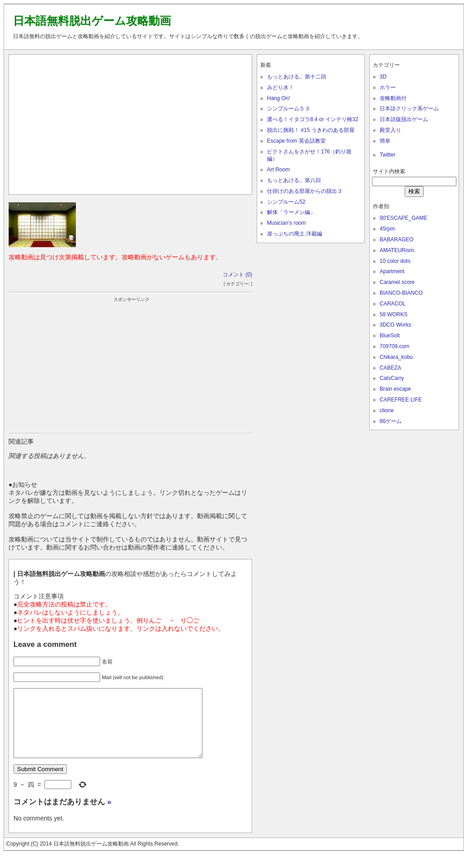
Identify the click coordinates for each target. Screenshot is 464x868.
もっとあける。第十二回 (297, 77)
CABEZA (390, 368)
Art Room (278, 170)
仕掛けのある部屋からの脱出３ (305, 191)
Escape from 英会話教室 (296, 141)
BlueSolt (390, 336)
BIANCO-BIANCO (401, 293)
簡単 (385, 141)
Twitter (387, 155)
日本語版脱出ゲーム (404, 119)
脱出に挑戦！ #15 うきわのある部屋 (311, 130)
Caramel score (397, 282)
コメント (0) (237, 275)
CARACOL (393, 304)
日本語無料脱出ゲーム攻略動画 (92, 21)
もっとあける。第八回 (294, 180)
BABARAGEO (396, 240)
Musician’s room (286, 223)
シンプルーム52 (286, 202)
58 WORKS (394, 314)
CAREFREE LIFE (401, 400)
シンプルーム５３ (289, 109)
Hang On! (278, 98)
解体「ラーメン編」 (291, 212)
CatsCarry (392, 378)
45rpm (387, 229)
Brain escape (395, 389)
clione (387, 410)
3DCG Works (395, 325)
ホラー (388, 87)
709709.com (394, 346)
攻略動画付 (393, 98)
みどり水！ (280, 87)
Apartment (392, 271)
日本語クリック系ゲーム (409, 109)
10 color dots (395, 261)
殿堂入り (390, 130)
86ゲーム (391, 421)
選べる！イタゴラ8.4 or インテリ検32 (313, 119)
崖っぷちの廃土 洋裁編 (295, 234)
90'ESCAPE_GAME (403, 218)
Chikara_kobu (396, 357)
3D (383, 77)
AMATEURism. (398, 250)
